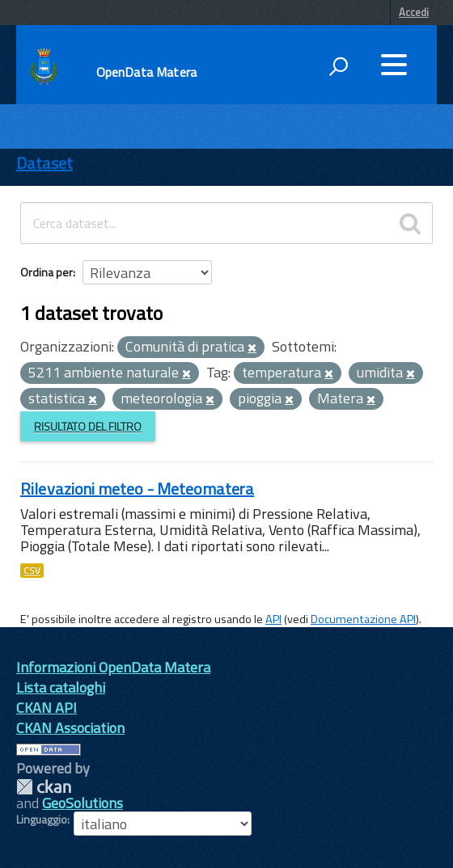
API (273, 619)
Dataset (44, 163)
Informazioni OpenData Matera (113, 667)
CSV (32, 571)
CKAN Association (70, 728)
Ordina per (47, 272)
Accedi (414, 12)
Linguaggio (42, 820)
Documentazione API (363, 619)
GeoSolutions (83, 803)
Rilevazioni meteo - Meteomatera (137, 489)
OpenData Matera (146, 72)
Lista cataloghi (61, 687)
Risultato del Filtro (88, 426)
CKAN (44, 787)
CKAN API (47, 708)
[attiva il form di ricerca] (338, 66)
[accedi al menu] (394, 65)
